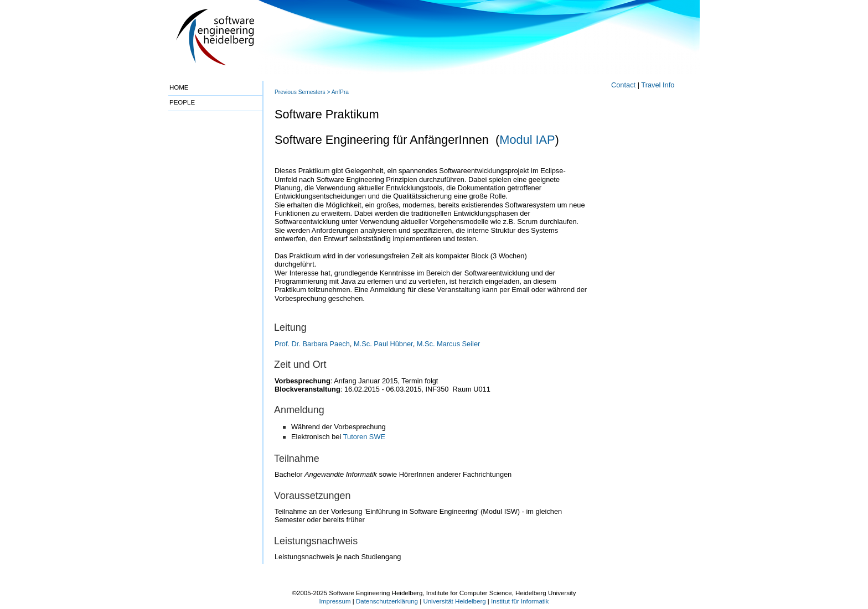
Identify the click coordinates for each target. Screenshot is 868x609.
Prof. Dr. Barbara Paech (312, 344)
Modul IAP (527, 140)
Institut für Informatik (520, 601)
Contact (623, 85)
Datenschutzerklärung (387, 601)
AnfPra (340, 92)
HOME (179, 87)
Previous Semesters (300, 92)
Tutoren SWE (364, 437)
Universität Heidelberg (454, 601)
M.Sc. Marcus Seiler (449, 344)
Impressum (335, 601)
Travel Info (658, 85)
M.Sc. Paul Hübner (383, 344)
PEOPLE (182, 102)
